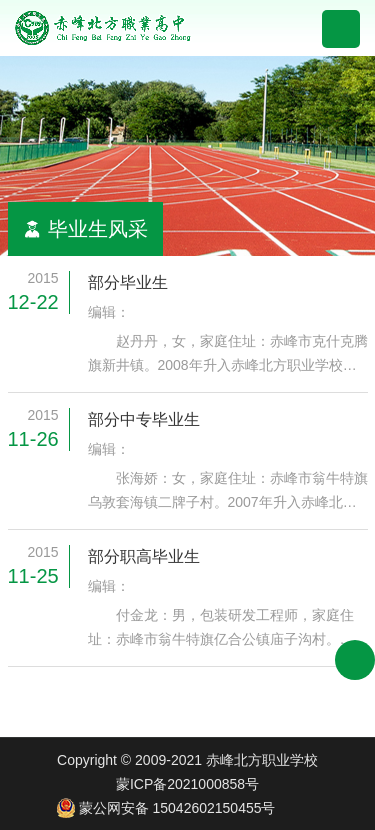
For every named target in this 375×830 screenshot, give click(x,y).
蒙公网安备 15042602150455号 (166, 808)
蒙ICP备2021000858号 (187, 784)
